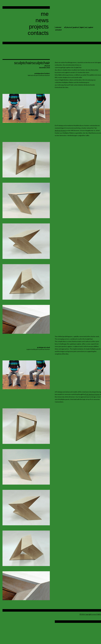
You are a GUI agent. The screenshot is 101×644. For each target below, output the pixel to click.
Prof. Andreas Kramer (92, 394)
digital (82, 27)
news (42, 20)
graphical (76, 27)
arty (86, 27)
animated (58, 30)
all (65, 27)
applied (91, 27)
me (45, 14)
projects (39, 27)
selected (58, 27)
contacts (38, 33)
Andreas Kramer (60, 130)
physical (69, 27)
